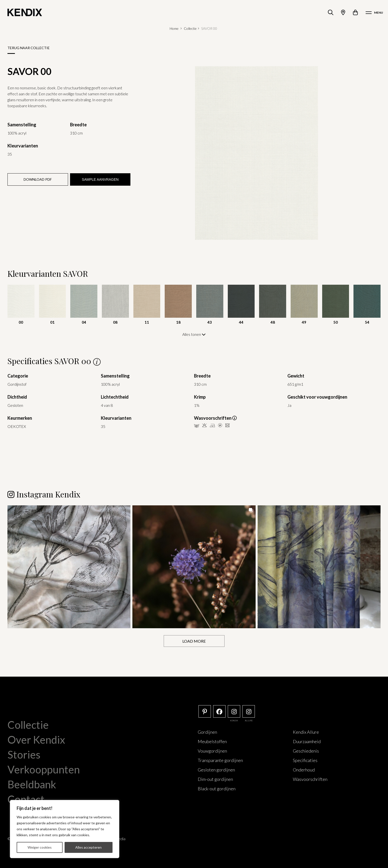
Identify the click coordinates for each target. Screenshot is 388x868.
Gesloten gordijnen (216, 769)
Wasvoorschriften (310, 779)
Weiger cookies (40, 847)
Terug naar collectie (29, 48)
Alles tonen (194, 334)
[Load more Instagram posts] (194, 641)
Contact (26, 799)
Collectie (190, 28)
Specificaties (305, 760)
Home (174, 28)
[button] (69, 567)
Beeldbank (32, 784)
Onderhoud (304, 769)
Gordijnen (207, 732)
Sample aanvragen (100, 179)
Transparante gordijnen (220, 760)
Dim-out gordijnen (215, 779)
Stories (24, 754)
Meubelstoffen (212, 741)
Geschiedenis (306, 751)
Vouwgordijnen (212, 751)
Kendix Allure (306, 732)
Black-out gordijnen (217, 788)
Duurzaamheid (307, 741)
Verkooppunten (44, 769)
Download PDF (38, 179)
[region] (65, 829)
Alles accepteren (88, 847)
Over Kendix (36, 739)
